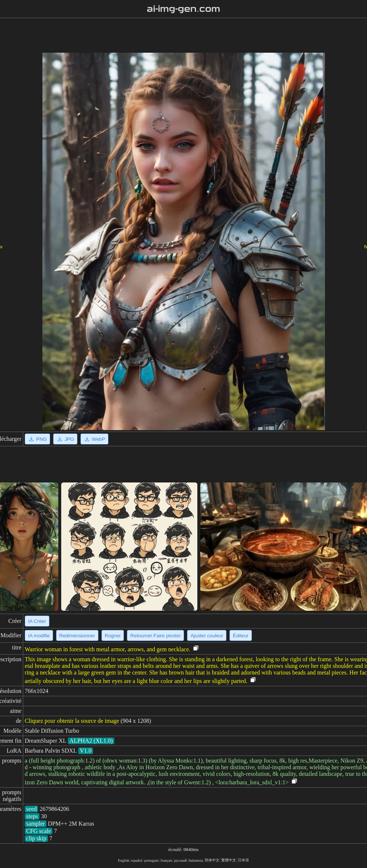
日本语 (243, 860)
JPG (65, 439)
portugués (151, 860)
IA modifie (39, 636)
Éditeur (240, 636)
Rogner (113, 636)
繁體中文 (229, 860)
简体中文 (212, 860)
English (124, 860)
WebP (94, 439)
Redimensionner (77, 636)
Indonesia (196, 860)
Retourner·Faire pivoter (155, 636)
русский (180, 860)
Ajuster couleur (207, 636)
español (137, 860)
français (166, 860)
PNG (37, 439)
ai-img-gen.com (183, 9)
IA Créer (37, 621)
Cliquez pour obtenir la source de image (72, 721)
